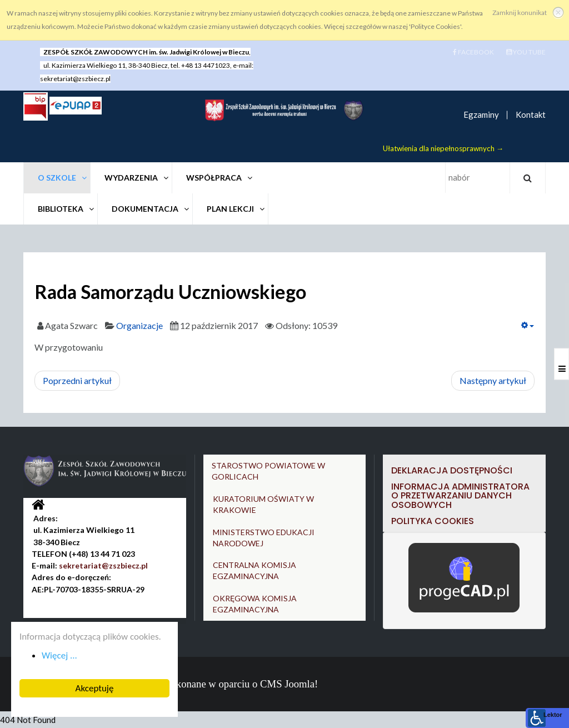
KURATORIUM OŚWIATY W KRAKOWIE (263, 504)
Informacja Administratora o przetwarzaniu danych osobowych (460, 495)
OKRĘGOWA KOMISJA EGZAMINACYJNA (255, 604)
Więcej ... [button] (59, 655)
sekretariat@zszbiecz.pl (75, 79)
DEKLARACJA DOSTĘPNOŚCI (453, 470)
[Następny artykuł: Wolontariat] (493, 381)
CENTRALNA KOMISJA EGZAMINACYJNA (254, 570)
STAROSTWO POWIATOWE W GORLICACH (268, 471)
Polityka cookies (433, 520)
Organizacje (139, 325)
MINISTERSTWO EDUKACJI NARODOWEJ (264, 538)
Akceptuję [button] (94, 688)
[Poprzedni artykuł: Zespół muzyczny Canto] (77, 381)
